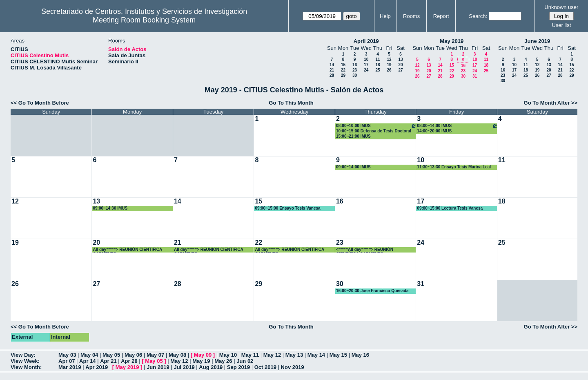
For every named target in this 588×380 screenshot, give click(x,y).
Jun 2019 (158, 367)
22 (343, 70)
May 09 (203, 355)
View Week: (25, 361)
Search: (478, 16)
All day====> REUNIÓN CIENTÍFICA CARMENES (127, 250)
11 (378, 59)
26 (389, 70)
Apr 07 (67, 361)
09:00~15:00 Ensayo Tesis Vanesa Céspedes (287, 209)
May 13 (294, 355)
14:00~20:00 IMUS (434, 131)
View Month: (26, 367)
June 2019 (537, 41)
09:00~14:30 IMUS (110, 208)
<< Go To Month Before (40, 103)
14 (332, 65)
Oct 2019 (265, 367)
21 (332, 70)
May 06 (133, 355)
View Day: (23, 355)
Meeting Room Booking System (144, 20)
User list (561, 25)
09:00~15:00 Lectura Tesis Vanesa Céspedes (450, 209)
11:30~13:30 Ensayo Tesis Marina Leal (454, 167)
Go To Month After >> (551, 103)
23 (355, 70)
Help (385, 16)
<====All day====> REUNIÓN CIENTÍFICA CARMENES (365, 250)
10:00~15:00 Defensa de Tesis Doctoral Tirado (374, 131)
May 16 (360, 355)
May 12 (272, 355)
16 (355, 65)
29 (343, 75)
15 (343, 65)
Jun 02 (245, 361)
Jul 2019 (184, 367)
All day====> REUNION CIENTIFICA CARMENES (208, 250)
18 (378, 65)
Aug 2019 (211, 367)
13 (400, 59)
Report (441, 16)
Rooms (411, 16)
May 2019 (452, 41)
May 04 (89, 355)
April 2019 (366, 41)
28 (332, 75)
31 (475, 76)
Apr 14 (87, 361)
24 (366, 70)
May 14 (316, 355)
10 (366, 59)
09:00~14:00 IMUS (353, 167)
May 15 (338, 355)
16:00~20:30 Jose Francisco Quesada (372, 291)
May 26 (223, 361)
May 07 (155, 355)
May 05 (111, 355)
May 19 (201, 361)
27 (400, 70)
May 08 (177, 355)
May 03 (67, 355)
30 (355, 75)
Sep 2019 (238, 367)
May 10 (228, 355)
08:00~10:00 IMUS (376, 126)
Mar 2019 (70, 367)
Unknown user (561, 7)
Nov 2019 (293, 367)
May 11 (250, 355)
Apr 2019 (97, 367)
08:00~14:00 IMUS (457, 126)
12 (389, 59)
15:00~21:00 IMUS (353, 136)
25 (378, 70)
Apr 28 (129, 361)
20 (400, 65)
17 (366, 65)
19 (389, 65)
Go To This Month (291, 103)
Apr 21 (108, 361)
